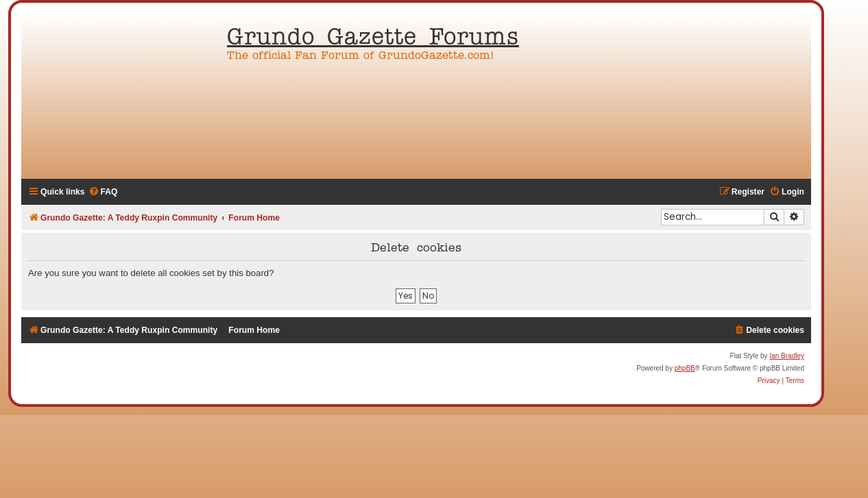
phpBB (685, 368)
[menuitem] (103, 192)
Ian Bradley (787, 356)
